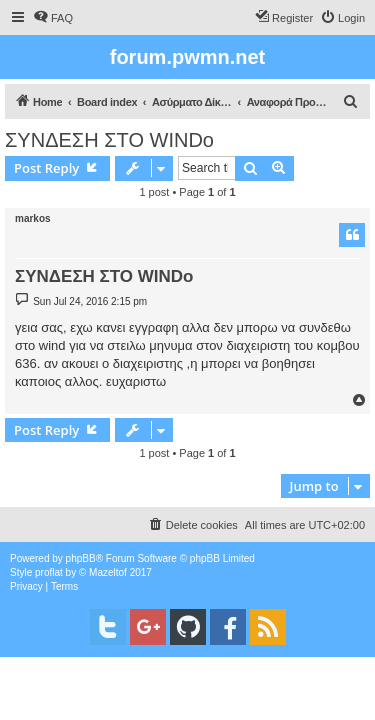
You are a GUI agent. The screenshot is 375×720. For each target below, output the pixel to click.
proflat (49, 572)
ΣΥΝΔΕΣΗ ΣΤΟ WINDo (109, 140)
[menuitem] (53, 18)
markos (33, 218)
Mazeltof (108, 572)
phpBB (81, 558)
